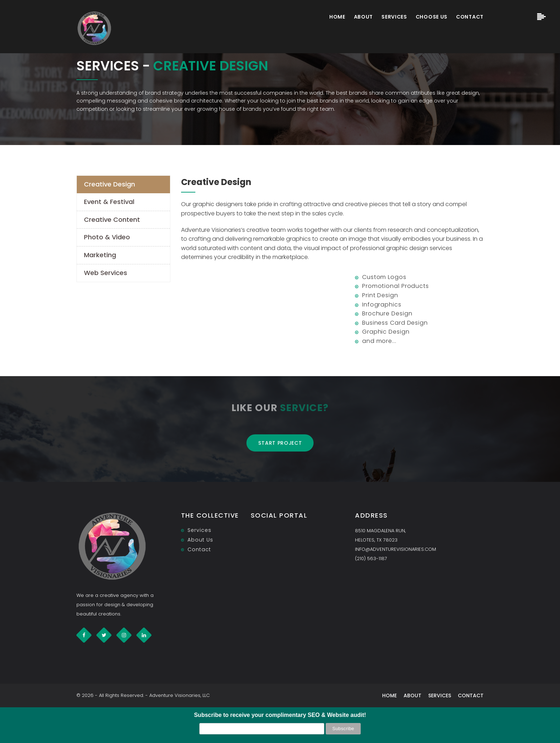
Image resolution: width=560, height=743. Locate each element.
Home (337, 17)
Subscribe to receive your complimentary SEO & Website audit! (280, 715)
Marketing (100, 255)
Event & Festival (109, 202)
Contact (470, 17)
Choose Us (432, 17)
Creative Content (112, 220)
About (364, 17)
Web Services (106, 273)
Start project (280, 443)
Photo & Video (107, 237)
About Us (200, 540)
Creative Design (109, 184)
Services (394, 17)
